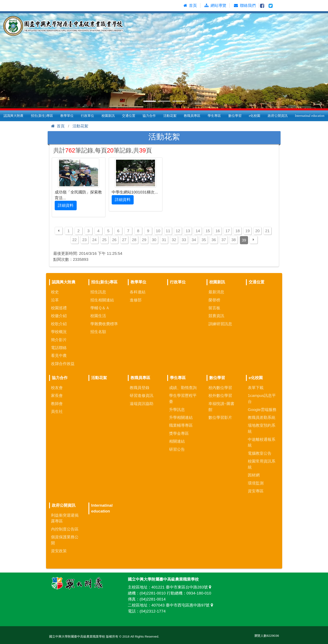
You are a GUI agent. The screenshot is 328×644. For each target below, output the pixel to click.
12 (178, 231)
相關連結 (177, 441)
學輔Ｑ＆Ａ (100, 308)
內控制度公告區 (65, 529)
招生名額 (98, 332)
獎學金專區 (179, 433)
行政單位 (87, 116)
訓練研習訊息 (220, 324)
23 (84, 240)
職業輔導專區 (181, 425)
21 (267, 231)
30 (154, 240)
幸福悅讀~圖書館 (221, 407)
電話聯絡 (59, 348)
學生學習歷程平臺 (183, 399)
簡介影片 (59, 340)
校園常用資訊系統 (262, 464)
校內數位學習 (220, 388)
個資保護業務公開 (65, 540)
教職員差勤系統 (262, 417)
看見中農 (59, 356)
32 (174, 240)
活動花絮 (170, 116)
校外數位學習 (220, 396)
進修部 (136, 300)
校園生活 (98, 316)
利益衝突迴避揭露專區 (65, 518)
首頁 (58, 126)
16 (218, 231)
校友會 (57, 388)
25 (104, 240)
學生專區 (214, 116)
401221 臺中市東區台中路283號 (182, 587)
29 (144, 240)
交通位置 (129, 116)
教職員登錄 (140, 388)
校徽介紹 (59, 316)
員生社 (57, 411)
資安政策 (59, 551)
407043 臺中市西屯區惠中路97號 (183, 605)
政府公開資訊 (278, 116)
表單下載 (256, 388)
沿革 (55, 300)
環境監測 (256, 483)
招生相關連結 (102, 300)
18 (238, 231)
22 (74, 240)
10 (158, 231)
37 (224, 240)
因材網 (254, 475)
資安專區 (256, 491)
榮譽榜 (214, 300)
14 (198, 231)
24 (94, 240)
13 (188, 231)
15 (208, 231)
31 (164, 240)
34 (194, 240)
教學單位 (67, 116)
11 (168, 231)
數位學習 (235, 116)
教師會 (57, 404)
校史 (55, 292)
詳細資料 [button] (66, 205)
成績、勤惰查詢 (183, 388)
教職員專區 (192, 116)
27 (124, 240)
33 (184, 240)
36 (214, 240)
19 (248, 231)
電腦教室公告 (260, 453)
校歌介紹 (59, 324)
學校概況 (59, 332)
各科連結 (138, 292)
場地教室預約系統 (262, 428)
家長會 (57, 396)
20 (257, 231)
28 (134, 240)
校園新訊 (108, 116)
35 (204, 240)
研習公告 (177, 449)
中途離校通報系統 (262, 442)
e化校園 (255, 116)
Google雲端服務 (262, 410)
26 (114, 240)
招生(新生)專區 (42, 116)
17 (228, 231)
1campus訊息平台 (262, 399)
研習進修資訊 (142, 396)
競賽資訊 (216, 316)
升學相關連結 (181, 417)
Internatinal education (310, 116)
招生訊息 (98, 292)
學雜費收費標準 (104, 324)
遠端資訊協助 (142, 404)
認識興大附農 (13, 116)
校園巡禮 (59, 308)
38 (234, 240)
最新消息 (216, 292)
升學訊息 (177, 410)
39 (244, 240)
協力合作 (149, 116)
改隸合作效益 (63, 364)
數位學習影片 (220, 417)
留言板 (214, 308)
